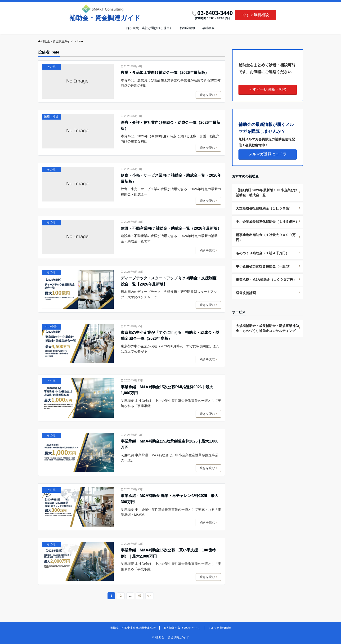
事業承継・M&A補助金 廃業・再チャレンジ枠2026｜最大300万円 (170, 499)
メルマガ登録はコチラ (268, 154)
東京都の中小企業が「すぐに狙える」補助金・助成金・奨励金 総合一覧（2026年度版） (170, 336)
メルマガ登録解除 (220, 628)
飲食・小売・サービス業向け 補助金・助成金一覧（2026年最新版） (171, 178)
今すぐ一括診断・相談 (268, 89)
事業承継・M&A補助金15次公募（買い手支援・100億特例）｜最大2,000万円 (168, 553)
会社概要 (208, 28)
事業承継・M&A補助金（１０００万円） (266, 280)
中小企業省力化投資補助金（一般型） (264, 266)
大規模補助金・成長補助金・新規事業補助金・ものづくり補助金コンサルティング (267, 328)
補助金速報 (187, 28)
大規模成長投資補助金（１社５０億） (264, 208)
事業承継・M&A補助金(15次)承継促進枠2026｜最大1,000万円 (170, 444)
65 (140, 596)
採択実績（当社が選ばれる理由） (150, 28)
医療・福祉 (51, 116)
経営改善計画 (246, 293)
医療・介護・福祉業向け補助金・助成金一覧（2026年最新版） (170, 126)
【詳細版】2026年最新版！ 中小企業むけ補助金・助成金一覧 (267, 193)
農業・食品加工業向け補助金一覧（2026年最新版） (165, 73)
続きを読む (209, 95)
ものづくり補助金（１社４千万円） (262, 253)
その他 (51, 67)
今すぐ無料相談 (256, 15)
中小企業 (51, 327)
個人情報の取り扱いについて (182, 628)
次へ (149, 596)
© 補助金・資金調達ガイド (170, 637)
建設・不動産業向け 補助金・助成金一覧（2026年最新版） (171, 228)
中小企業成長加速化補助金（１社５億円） (267, 222)
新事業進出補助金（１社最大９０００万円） (266, 237)
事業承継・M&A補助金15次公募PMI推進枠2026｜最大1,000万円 (167, 390)
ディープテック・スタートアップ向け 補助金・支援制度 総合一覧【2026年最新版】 (169, 281)
